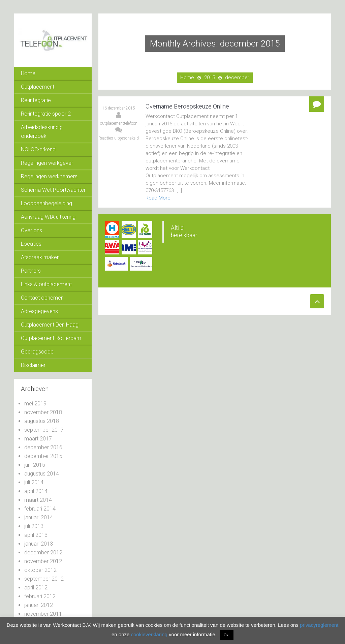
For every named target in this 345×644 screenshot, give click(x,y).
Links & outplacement (46, 284)
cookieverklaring (149, 634)
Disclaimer (33, 365)
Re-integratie (36, 100)
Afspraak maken (40, 257)
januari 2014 (39, 517)
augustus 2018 (42, 421)
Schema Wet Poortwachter (53, 190)
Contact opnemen (42, 298)
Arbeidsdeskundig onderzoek (42, 132)
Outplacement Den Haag (50, 325)
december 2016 (43, 447)
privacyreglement (319, 625)
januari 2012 (39, 605)
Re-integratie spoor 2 (46, 114)
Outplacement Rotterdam (51, 338)
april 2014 (36, 491)
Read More (158, 198)
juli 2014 (34, 482)
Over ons (32, 230)
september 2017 (44, 430)
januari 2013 (39, 544)
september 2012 (44, 579)
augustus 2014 (42, 474)
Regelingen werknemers (49, 176)
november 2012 (43, 561)
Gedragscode (37, 352)
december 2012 (43, 553)
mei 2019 (35, 404)
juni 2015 (35, 465)
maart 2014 (38, 500)
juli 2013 (34, 526)
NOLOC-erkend (38, 149)
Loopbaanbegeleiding (46, 203)
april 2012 (36, 588)
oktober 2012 (40, 570)
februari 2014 (40, 509)
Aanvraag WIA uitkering (48, 217)
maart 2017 (38, 439)
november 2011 (43, 614)
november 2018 (43, 412)
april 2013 (36, 535)
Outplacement (38, 87)
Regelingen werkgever (47, 163)
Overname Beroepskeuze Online (187, 106)
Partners (31, 271)
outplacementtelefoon (119, 123)
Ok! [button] (227, 635)
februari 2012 (40, 596)
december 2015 (43, 456)
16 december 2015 (119, 108)
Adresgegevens (39, 311)
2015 (210, 78)
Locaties (31, 244)
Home (28, 73)
